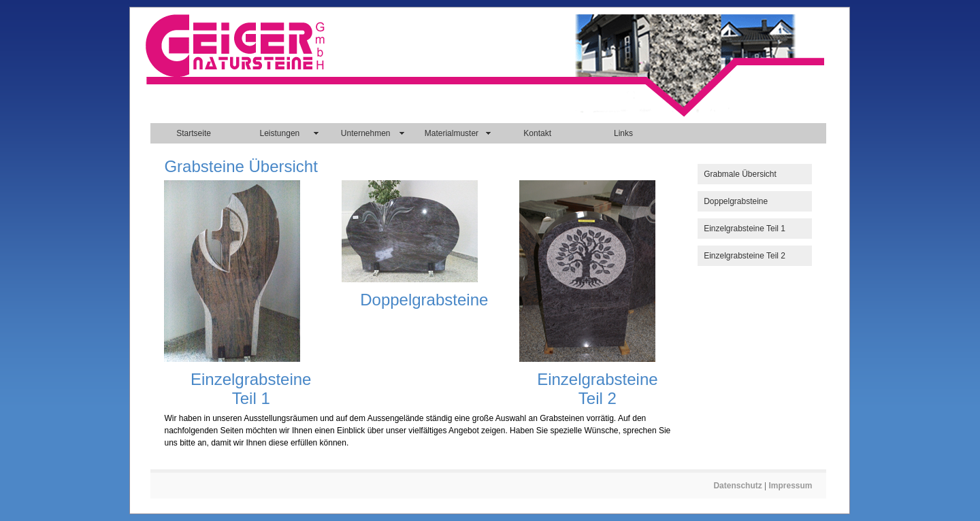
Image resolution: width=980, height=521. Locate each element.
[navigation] (488, 133)
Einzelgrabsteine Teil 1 (745, 229)
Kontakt (537, 133)
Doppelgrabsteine (736, 201)
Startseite (194, 133)
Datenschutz (737, 486)
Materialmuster (452, 133)
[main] (421, 306)
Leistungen (280, 133)
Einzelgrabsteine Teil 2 (745, 256)
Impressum (791, 486)
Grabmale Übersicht (740, 174)
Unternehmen (366, 133)
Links (623, 133)
